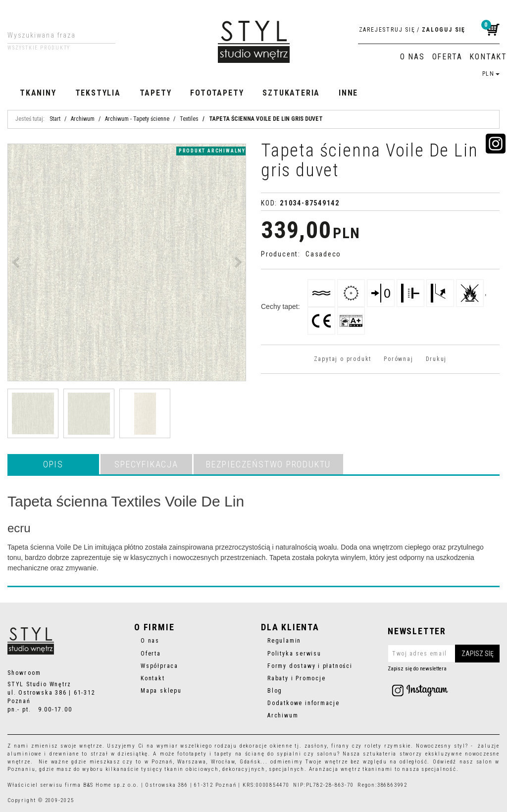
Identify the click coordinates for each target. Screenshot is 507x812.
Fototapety (217, 93)
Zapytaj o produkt (343, 359)
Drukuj (436, 359)
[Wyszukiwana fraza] (54, 35)
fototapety (192, 754)
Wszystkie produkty (39, 48)
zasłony (316, 746)
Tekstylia (98, 93)
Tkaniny (38, 93)
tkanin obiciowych (191, 769)
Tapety (156, 93)
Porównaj (398, 359)
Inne (348, 93)
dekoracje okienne (266, 746)
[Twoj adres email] (444, 654)
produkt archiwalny (212, 151)
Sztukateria (291, 93)
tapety (223, 754)
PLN (491, 74)
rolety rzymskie (388, 746)
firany (340, 746)
